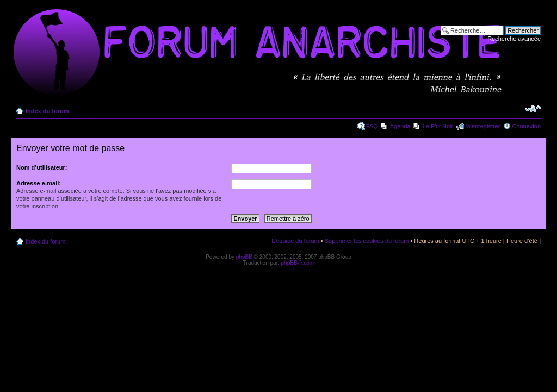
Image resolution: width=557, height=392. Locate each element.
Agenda (400, 126)
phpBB (244, 257)
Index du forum (47, 111)
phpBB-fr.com (298, 263)
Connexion (526, 126)
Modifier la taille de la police (533, 109)
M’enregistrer (482, 126)
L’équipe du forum (295, 241)
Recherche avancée (514, 39)
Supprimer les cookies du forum (367, 241)
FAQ (372, 126)
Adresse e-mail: (39, 183)
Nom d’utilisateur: (42, 167)
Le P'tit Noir (438, 126)
